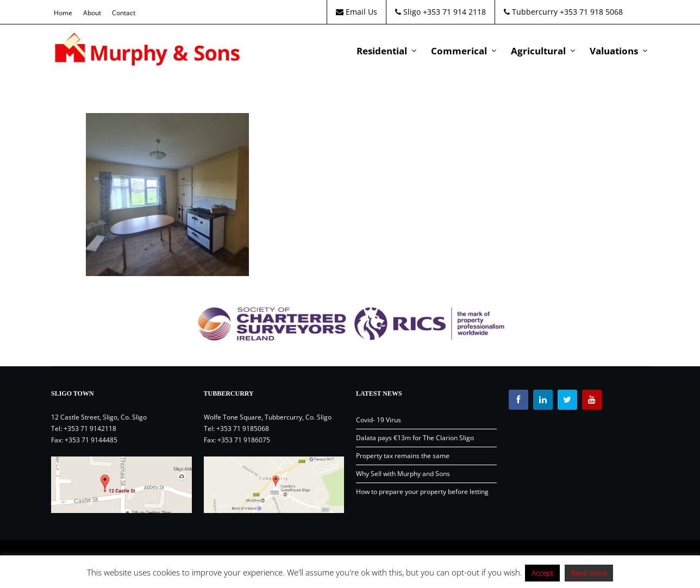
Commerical (459, 51)
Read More (589, 573)
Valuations (614, 51)
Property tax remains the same (403, 456)
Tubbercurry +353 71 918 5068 (563, 12)
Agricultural (538, 51)
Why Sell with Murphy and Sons (403, 474)
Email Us (357, 12)
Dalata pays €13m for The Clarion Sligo (415, 438)
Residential (382, 51)
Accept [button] (542, 573)
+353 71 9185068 (243, 429)
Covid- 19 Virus (379, 420)
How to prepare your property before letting (422, 492)
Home (63, 13)
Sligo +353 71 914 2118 (440, 12)
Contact (124, 13)
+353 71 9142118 (90, 429)
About (92, 13)
